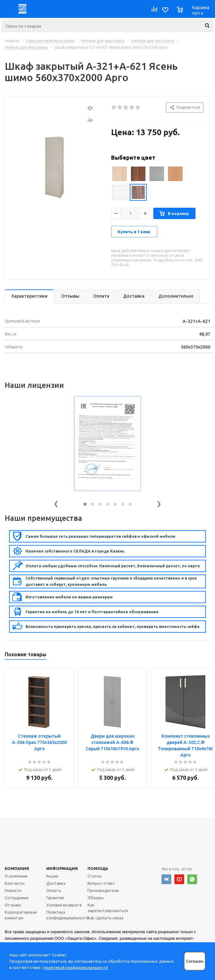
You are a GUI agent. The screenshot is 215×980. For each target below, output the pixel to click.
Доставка (56, 883)
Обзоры (96, 898)
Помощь (98, 868)
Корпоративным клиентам (21, 915)
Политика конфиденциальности (68, 915)
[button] (85, 504)
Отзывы (13, 905)
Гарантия (55, 898)
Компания (17, 868)
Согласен (195, 961)
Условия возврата (64, 905)
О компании (16, 876)
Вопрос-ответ (101, 883)
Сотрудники (17, 898)
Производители (103, 890)
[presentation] (56, 503)
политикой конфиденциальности (76, 967)
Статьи (95, 876)
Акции (52, 876)
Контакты (15, 883)
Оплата (54, 890)
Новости (13, 890)
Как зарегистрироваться (108, 908)
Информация (62, 868)
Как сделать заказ (105, 918)
